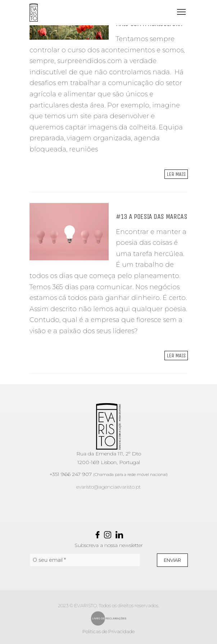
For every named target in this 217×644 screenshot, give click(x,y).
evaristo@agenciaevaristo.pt (109, 487)
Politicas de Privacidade (109, 631)
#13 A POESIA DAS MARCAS (152, 217)
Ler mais (176, 174)
